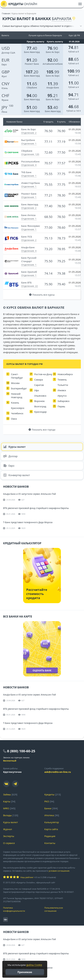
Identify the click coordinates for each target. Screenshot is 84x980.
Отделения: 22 (29, 286)
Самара (39, 380)
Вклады (7, 815)
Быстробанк (28, 140)
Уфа (36, 390)
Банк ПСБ (27, 237)
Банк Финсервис (31, 226)
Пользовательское (63, 909)
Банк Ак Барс (53, 52)
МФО (6, 808)
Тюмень (62, 380)
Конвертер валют (17, 475)
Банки (48, 808)
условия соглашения (59, 871)
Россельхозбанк (30, 161)
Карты (7, 801)
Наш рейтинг (27, 877)
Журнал (8, 829)
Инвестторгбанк (31, 183)
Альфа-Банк (53, 88)
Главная (6, 13)
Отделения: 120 (30, 154)
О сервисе (9, 843)
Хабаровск (64, 401)
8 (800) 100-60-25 (21, 751)
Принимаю (25, 972)
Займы (7, 794)
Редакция (50, 836)
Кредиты (49, 794)
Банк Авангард (32, 52)
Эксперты (9, 836)
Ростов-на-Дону (43, 374)
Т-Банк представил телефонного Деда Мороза (28, 522)
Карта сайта (51, 829)
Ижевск (62, 390)
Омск (14, 419)
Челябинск (17, 413)
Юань (6, 86)
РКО (47, 801)
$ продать (49, 122)
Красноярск (18, 408)
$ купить (61, 122)
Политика (21, 909)
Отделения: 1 (29, 143)
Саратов (39, 385)
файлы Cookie (34, 965)
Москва (15, 383)
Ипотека (49, 815)
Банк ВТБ (26, 282)
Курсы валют (14, 447)
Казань (15, 403)
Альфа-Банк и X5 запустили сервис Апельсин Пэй (29, 494)
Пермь (61, 406)
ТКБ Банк (26, 172)
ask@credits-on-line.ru (58, 772)
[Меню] (80, 4)
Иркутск (62, 396)
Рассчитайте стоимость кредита (37, 594)
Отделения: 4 (29, 165)
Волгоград (40, 406)
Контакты (50, 843)
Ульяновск (40, 396)
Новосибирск (65, 374)
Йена (4, 109)
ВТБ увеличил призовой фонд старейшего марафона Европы (36, 508)
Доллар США (8, 50)
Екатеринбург (19, 388)
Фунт (6, 74)
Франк (5, 97)
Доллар (10, 456)
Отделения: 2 (29, 133)
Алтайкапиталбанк (53, 64)
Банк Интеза (28, 215)
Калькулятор (52, 822)
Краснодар (41, 412)
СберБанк (32, 88)
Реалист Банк (32, 64)
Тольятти (63, 385)
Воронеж (39, 401)
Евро (5, 62)
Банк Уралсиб (29, 272)
